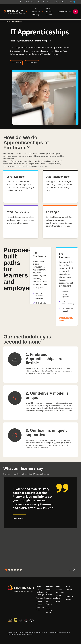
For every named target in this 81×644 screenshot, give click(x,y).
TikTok (68, 600)
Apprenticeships (66, 12)
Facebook (69, 596)
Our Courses (23, 12)
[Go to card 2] (9, 570)
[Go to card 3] (12, 570)
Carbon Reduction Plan (33, 2)
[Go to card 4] (15, 570)
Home (8, 21)
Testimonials (41, 598)
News (22, 2)
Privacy (59, 601)
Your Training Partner (49, 12)
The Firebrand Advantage (37, 12)
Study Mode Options (49, 592)
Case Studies (47, 2)
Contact (56, 2)
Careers (39, 601)
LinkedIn (69, 590)
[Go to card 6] (21, 570)
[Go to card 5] (18, 570)
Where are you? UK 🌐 (68, 2)
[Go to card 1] (6, 570)
